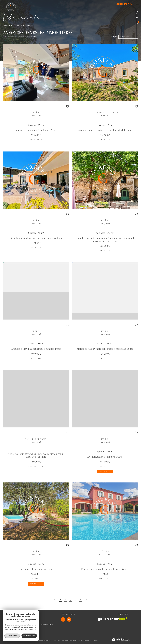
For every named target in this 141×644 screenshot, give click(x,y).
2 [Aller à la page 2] (65, 600)
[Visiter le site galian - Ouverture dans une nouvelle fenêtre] (103, 619)
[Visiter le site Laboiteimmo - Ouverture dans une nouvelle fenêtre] (121, 640)
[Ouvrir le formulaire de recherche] (124, 4)
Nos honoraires (48, 641)
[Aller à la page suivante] (86, 600)
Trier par (114, 37)
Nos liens (80, 641)
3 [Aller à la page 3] (70, 600)
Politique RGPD (88, 641)
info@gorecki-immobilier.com (21, 622)
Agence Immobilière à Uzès (14, 26)
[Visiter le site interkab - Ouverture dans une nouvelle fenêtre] (119, 618)
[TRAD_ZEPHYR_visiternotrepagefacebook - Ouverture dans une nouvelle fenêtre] (63, 619)
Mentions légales (66, 641)
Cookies (96, 641)
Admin (74, 641)
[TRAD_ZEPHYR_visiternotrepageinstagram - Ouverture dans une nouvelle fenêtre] (69, 619)
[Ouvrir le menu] (137, 4)
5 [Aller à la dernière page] (81, 600)
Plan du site (57, 641)
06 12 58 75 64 (16, 619)
